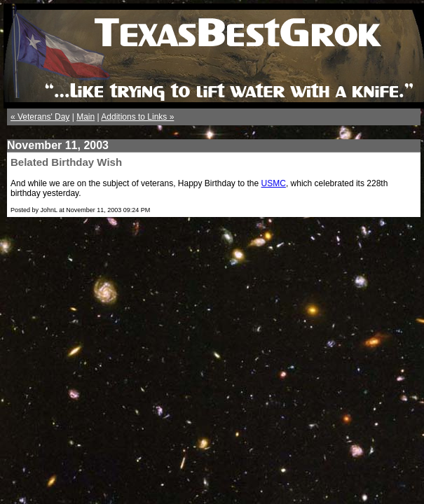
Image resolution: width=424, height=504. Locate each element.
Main (86, 117)
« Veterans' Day (40, 117)
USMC (274, 183)
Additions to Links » (137, 117)
